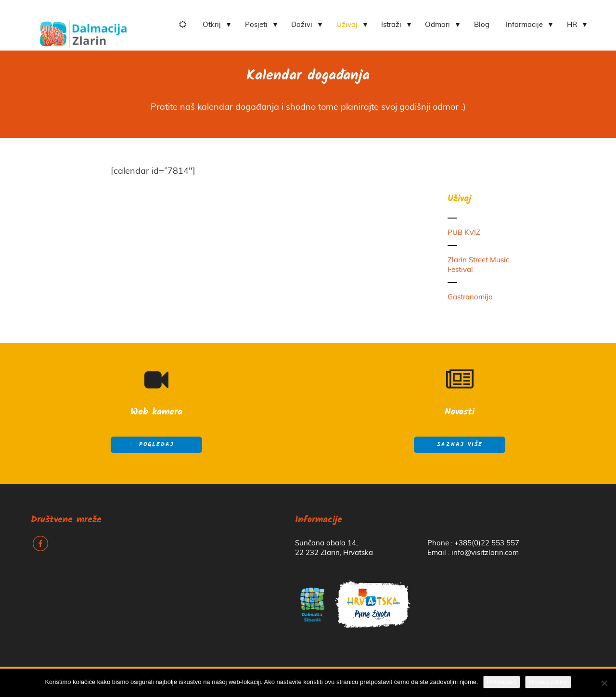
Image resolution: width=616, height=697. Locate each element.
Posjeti (256, 25)
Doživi (302, 25)
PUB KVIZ (464, 233)
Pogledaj (157, 445)
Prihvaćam (502, 682)
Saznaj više (460, 445)
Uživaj (347, 25)
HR (572, 25)
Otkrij (212, 25)
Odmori (437, 25)
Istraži (391, 25)
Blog (482, 25)
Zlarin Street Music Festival (478, 265)
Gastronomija (470, 297)
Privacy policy (548, 682)
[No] (604, 683)
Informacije (524, 25)
